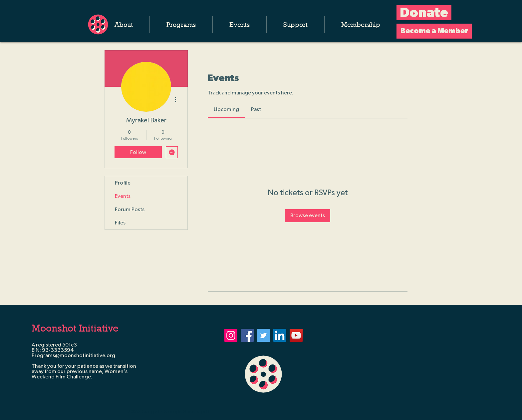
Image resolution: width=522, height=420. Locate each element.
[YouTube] (296, 335)
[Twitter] (263, 335)
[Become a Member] (434, 31)
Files (120, 223)
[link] (226, 109)
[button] (124, 25)
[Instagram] (231, 335)
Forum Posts (130, 210)
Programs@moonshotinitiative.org (73, 355)
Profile (123, 183)
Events (123, 196)
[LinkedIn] (280, 335)
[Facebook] (247, 335)
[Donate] (424, 13)
